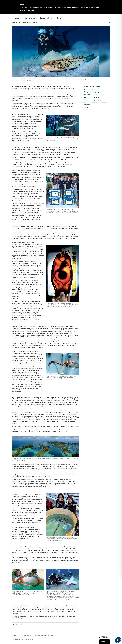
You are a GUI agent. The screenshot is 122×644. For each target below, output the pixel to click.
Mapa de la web (25, 635)
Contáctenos (15, 637)
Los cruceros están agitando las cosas (95, 95)
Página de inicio (16, 635)
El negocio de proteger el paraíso (94, 92)
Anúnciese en (51, 635)
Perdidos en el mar (89, 89)
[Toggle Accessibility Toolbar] (118, 640)
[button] (101, 4)
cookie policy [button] (24, 9)
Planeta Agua (96, 86)
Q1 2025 (87, 107)
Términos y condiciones (41, 635)
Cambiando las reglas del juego (93, 100)
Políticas (32, 635)
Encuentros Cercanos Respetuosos (94, 97)
